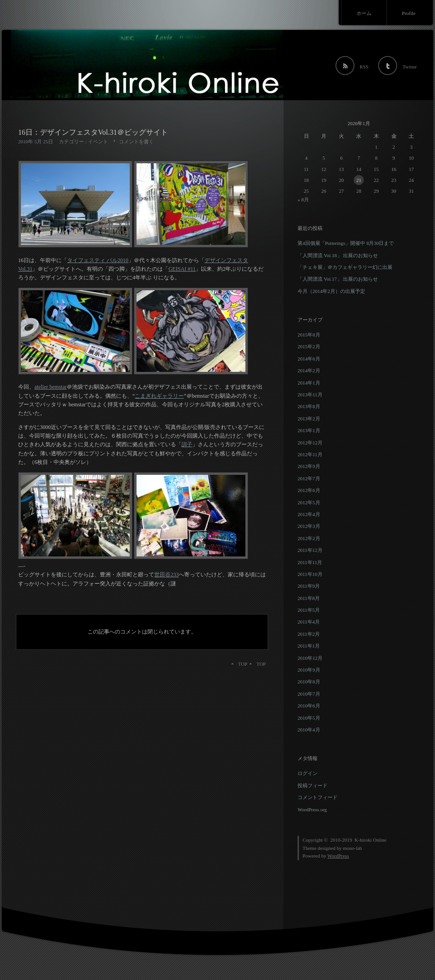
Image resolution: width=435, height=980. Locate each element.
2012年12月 (310, 443)
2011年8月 (309, 598)
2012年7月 (309, 478)
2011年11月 (310, 562)
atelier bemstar (51, 387)
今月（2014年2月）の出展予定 (331, 291)
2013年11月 (310, 395)
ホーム (364, 13)
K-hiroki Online (370, 840)
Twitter (410, 67)
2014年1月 (309, 383)
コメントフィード (318, 797)
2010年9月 (309, 670)
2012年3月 (309, 526)
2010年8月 (309, 682)
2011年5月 (309, 610)
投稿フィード (313, 785)
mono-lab (352, 848)
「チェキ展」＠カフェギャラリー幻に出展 (345, 267)
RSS (364, 67)
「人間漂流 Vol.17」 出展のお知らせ (338, 279)
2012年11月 (310, 454)
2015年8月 (309, 335)
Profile (409, 13)
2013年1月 (309, 430)
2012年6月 (309, 490)
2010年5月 (309, 718)
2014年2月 (309, 371)
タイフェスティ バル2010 (98, 260)
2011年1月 (309, 646)
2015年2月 (309, 346)
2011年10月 (310, 574)
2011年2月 (309, 634)
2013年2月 (309, 419)
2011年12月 (310, 550)
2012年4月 (309, 514)
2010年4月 (309, 730)
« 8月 (303, 200)
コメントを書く (136, 141)
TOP (261, 664)
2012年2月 (309, 538)
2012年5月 (309, 502)
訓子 (187, 444)
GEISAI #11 (182, 269)
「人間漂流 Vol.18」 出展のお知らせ (338, 255)
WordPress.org (312, 809)
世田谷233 (166, 575)
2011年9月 (309, 586)
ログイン (308, 773)
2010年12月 (310, 658)
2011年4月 (309, 622)
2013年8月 (309, 406)
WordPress (338, 856)
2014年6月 (309, 359)
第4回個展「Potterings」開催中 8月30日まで (346, 243)
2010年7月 (309, 694)
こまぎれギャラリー (159, 396)
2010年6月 (309, 706)
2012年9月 (309, 466)
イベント (98, 141)
